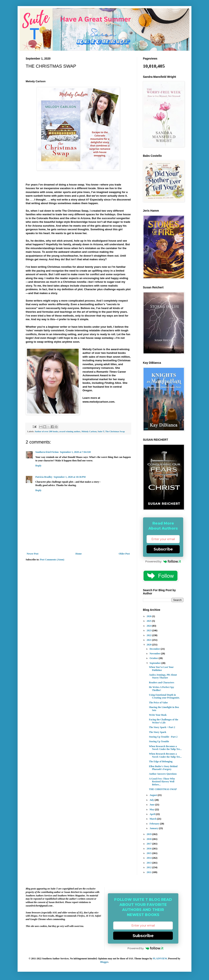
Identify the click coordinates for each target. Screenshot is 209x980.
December (155, 649)
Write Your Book (158, 715)
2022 (149, 635)
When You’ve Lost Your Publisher (161, 669)
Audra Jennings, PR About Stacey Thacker (163, 676)
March (153, 819)
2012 (149, 867)
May (152, 809)
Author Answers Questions (163, 774)
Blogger (104, 962)
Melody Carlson (89, 431)
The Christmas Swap (115, 431)
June (152, 805)
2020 (149, 645)
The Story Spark (158, 732)
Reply (38, 466)
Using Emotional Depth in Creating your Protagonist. (164, 696)
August (154, 795)
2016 (149, 849)
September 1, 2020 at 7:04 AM (75, 452)
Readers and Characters (162, 682)
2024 (149, 626)
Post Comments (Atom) (52, 560)
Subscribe (163, 549)
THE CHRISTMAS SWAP (163, 789)
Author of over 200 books (46, 431)
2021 (149, 640)
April (153, 814)
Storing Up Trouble (159, 741)
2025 (149, 621)
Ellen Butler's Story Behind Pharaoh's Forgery (163, 768)
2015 (149, 853)
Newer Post (33, 554)
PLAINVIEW (160, 959)
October (154, 658)
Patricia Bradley (44, 477)
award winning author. (70, 431)
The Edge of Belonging (161, 761)
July (152, 800)
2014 (149, 858)
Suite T (101, 431)
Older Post (124, 554)
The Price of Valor (158, 703)
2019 (149, 834)
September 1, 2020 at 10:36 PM (70, 477)
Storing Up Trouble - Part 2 (163, 737)
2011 (149, 872)
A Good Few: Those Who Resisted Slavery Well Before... (162, 782)
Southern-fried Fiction (47, 452)
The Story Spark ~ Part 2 (162, 727)
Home (79, 554)
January (154, 828)
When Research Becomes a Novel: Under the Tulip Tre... (165, 748)
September (155, 663)
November (155, 654)
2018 (149, 839)
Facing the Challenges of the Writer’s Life (164, 721)
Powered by (163, 561)
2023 (149, 630)
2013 (149, 863)
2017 (149, 844)
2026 (149, 616)
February (155, 824)
